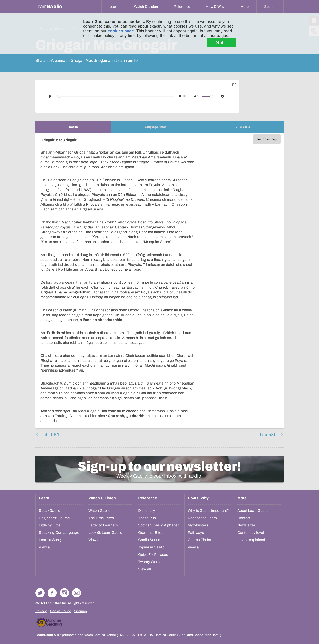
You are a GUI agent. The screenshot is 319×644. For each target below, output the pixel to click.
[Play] (50, 96)
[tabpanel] (159, 281)
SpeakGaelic (50, 511)
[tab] (73, 127)
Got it (221, 43)
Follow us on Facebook (52, 593)
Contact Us (77, 593)
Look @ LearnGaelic (105, 533)
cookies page (121, 31)
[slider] (116, 96)
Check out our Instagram (64, 593)
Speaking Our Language (59, 533)
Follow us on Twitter (40, 593)
